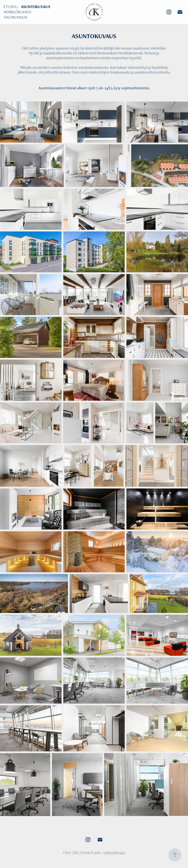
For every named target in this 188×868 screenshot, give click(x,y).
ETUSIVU (11, 7)
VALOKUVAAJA (16, 17)
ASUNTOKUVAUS (36, 7)
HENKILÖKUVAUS (17, 12)
